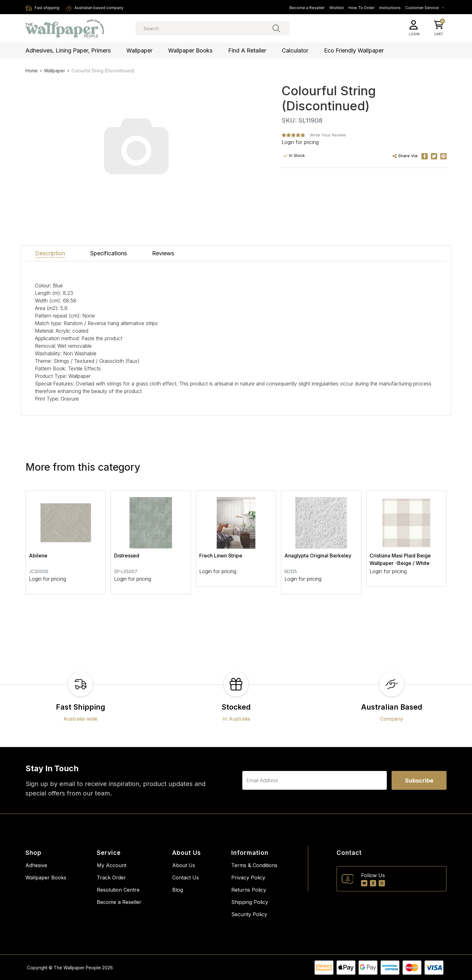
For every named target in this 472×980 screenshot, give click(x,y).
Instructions (390, 8)
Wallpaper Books (190, 50)
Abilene (38, 556)
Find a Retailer (247, 50)
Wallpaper (139, 50)
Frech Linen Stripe (221, 556)
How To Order (362, 8)
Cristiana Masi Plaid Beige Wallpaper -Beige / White (400, 559)
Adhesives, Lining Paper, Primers (68, 50)
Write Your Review (328, 135)
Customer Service (425, 8)
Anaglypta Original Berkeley (318, 556)
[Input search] (213, 28)
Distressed (127, 556)
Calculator (295, 50)
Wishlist (337, 8)
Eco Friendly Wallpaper (354, 50)
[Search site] (276, 28)
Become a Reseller (307, 8)
